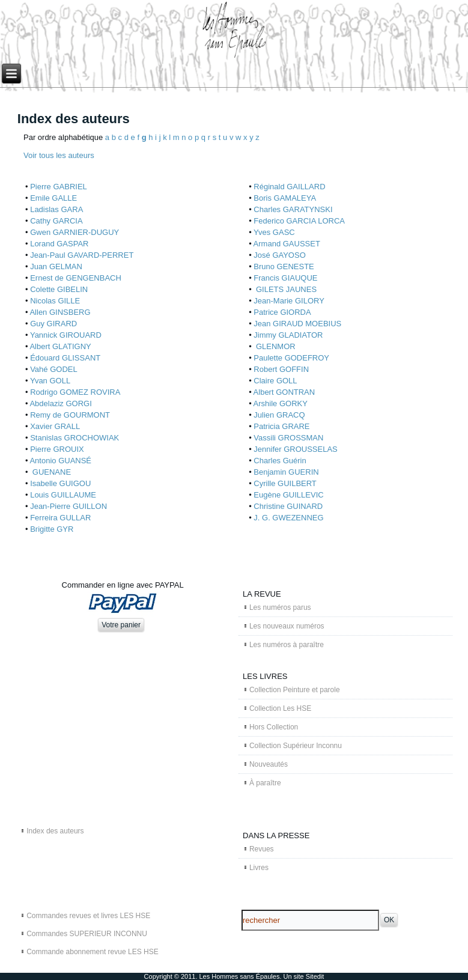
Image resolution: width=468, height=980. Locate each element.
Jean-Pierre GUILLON (68, 506)
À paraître (265, 783)
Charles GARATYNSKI (293, 209)
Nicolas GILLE (55, 301)
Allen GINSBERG (60, 312)
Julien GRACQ (279, 415)
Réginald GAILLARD (289, 187)
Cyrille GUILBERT (285, 483)
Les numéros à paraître (287, 645)
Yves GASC (274, 232)
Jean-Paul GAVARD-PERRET (82, 255)
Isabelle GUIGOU (60, 483)
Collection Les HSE (280, 708)
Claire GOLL (275, 381)
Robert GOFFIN (281, 369)
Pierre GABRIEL (59, 187)
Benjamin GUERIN (286, 472)
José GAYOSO (279, 255)
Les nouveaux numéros (287, 626)
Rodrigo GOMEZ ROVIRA (75, 392)
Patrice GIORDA (282, 312)
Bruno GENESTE (284, 266)
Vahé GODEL (54, 369)
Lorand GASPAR (59, 244)
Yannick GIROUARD (66, 335)
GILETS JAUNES (285, 289)
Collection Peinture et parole (295, 690)
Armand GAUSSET (287, 244)
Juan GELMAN (56, 266)
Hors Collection (274, 727)
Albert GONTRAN (284, 392)
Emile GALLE (53, 198)
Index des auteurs (55, 831)
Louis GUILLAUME (63, 495)
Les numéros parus (280, 607)
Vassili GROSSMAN (288, 438)
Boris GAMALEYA (285, 198)
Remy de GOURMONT (70, 415)
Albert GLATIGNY (60, 346)
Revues (262, 849)
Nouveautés (269, 764)
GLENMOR (274, 346)
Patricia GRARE (281, 426)
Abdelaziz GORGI (60, 403)
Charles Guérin (280, 461)
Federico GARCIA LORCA (299, 221)
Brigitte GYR (52, 529)
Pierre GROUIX (57, 449)
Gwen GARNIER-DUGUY (74, 232)
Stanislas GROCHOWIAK (74, 438)
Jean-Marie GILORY (289, 301)
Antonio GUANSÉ (60, 461)
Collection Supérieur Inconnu (296, 746)
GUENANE (50, 472)
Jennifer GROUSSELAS (295, 449)
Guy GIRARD (53, 324)
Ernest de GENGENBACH (76, 278)
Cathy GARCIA (56, 221)
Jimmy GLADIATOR (288, 335)
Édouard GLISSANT (65, 358)
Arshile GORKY (281, 403)
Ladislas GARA (56, 209)
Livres (259, 868)
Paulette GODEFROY (291, 358)
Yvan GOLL (50, 381)
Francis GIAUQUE (285, 278)
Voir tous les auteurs (59, 155)
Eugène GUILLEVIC (288, 495)
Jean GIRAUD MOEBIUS (297, 324)
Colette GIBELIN (59, 289)
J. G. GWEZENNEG (288, 518)
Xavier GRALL (55, 426)
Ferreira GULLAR (60, 518)
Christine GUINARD (288, 506)
